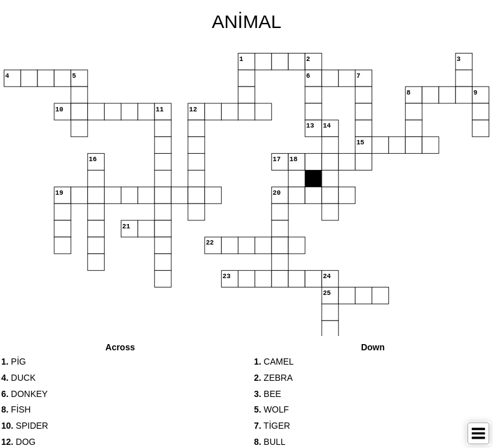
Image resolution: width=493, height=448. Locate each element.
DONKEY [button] (25, 394)
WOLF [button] (271, 409)
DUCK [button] (18, 378)
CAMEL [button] (274, 362)
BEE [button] (268, 394)
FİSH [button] (16, 409)
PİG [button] (14, 362)
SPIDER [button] (25, 426)
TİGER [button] (272, 426)
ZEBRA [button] (273, 378)
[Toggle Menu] (478, 433)
